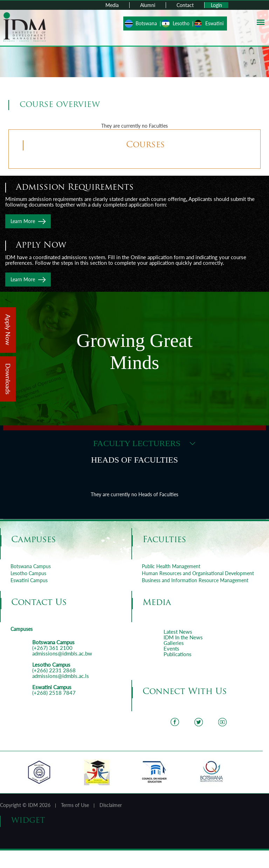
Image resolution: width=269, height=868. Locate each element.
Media (112, 5)
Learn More (23, 221)
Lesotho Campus (28, 573)
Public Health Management (171, 566)
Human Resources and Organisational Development (198, 573)
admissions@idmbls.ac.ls (61, 676)
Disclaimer (111, 805)
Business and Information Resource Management (195, 580)
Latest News (178, 632)
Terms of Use (75, 805)
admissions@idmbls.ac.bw (62, 653)
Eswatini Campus (29, 580)
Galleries (174, 643)
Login (216, 5)
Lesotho (181, 23)
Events (171, 648)
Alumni (148, 5)
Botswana (146, 23)
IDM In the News (183, 637)
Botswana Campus (31, 566)
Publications (178, 654)
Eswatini (214, 23)
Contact (185, 5)
